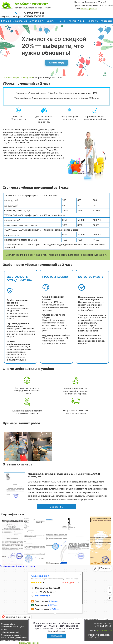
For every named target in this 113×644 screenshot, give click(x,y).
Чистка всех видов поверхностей (16, 637)
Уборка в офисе (8, 624)
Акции (82, 21)
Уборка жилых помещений (13, 627)
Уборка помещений (10, 632)
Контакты (106, 21)
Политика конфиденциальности (16, 640)
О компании (20, 21)
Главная (6, 21)
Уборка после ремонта (11, 635)
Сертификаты (37, 21)
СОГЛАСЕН (56, 636)
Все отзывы (57, 507)
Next (105, 446)
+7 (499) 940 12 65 (34, 13)
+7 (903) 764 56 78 (34, 16)
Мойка (4, 629)
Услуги (51, 21)
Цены (62, 21)
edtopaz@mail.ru (89, 9)
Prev (8, 446)
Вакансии (93, 21)
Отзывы (71, 21)
